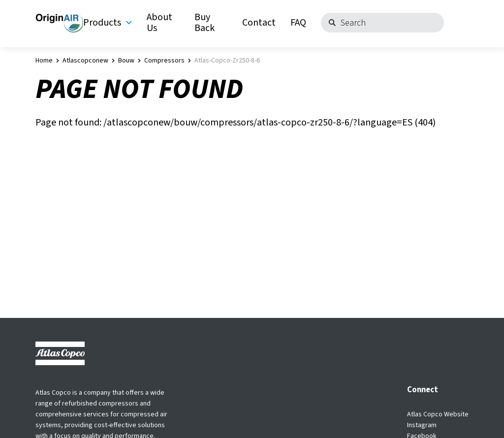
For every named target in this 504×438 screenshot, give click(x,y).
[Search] (382, 23)
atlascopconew (85, 61)
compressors (164, 61)
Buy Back (205, 23)
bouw (126, 61)
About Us (159, 23)
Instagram (422, 425)
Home (44, 61)
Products (108, 23)
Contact (259, 23)
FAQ (298, 23)
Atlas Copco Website (438, 414)
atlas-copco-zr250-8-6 (227, 61)
